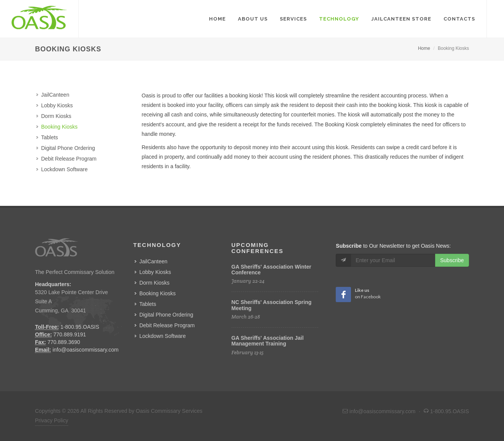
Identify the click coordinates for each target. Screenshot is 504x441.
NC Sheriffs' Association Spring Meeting (272, 305)
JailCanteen (55, 95)
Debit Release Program (69, 159)
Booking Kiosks (59, 127)
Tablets (49, 137)
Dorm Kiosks (56, 116)
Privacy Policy (52, 420)
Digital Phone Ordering (68, 148)
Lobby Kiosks (57, 105)
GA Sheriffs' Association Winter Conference (271, 270)
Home (424, 48)
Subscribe (452, 260)
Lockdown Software (64, 169)
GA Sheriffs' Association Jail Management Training (268, 341)
